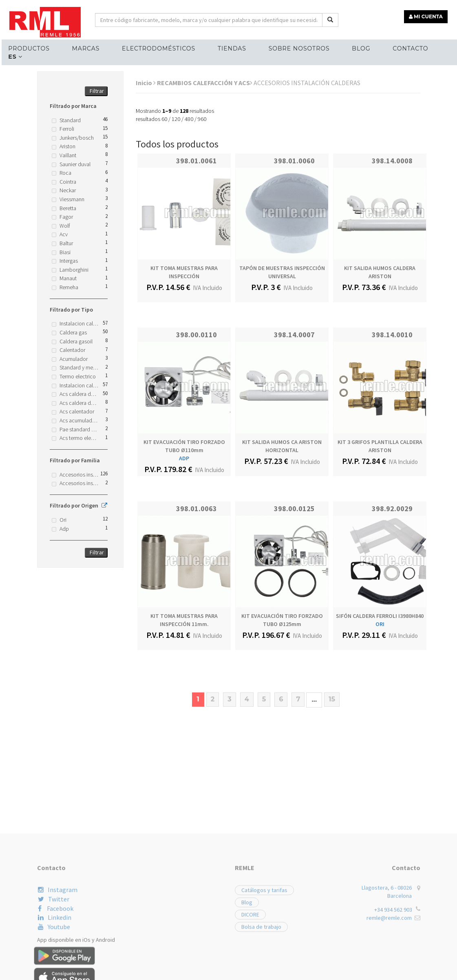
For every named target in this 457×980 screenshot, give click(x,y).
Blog (353, 47)
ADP (184, 458)
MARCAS (83, 47)
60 (164, 119)
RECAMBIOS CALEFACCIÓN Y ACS (205, 83)
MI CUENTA (427, 15)
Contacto (401, 47)
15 (332, 699)
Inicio (146, 83)
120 (176, 119)
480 (189, 119)
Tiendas (226, 47)
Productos (27, 47)
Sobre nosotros (292, 47)
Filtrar (97, 91)
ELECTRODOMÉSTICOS (154, 47)
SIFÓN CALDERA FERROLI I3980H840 (380, 616)
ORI (380, 624)
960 (202, 119)
